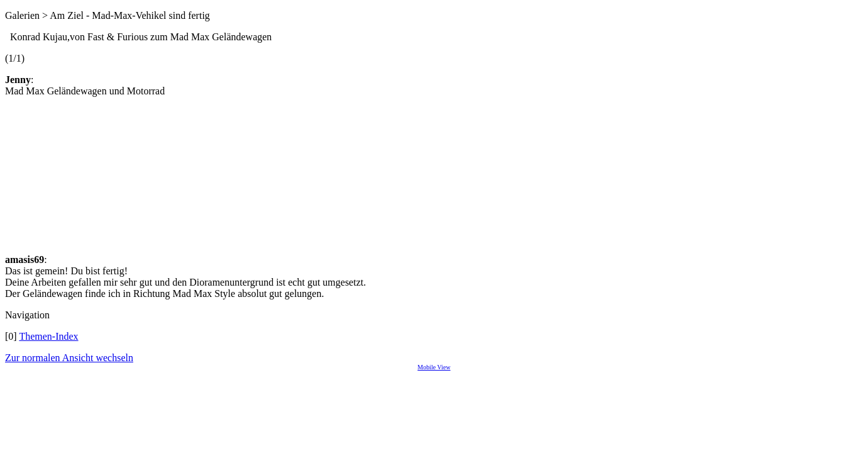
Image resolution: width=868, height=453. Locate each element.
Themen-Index (48, 336)
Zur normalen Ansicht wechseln (69, 358)
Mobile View (434, 367)
